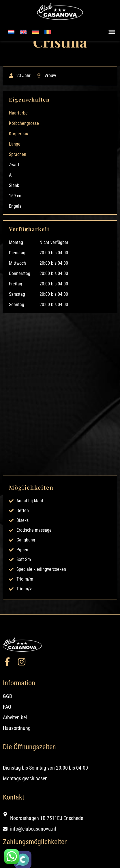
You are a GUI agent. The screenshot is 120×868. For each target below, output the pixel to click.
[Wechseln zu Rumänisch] (48, 32)
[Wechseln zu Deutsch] (35, 32)
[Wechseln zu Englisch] (23, 32)
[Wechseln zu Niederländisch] (11, 32)
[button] (112, 32)
